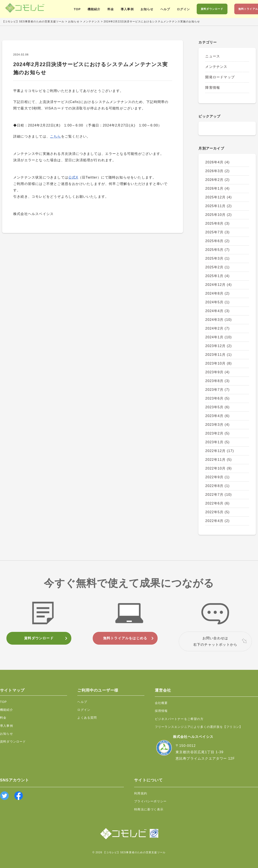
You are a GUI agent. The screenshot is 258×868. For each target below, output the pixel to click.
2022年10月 (218, 468)
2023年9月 (217, 372)
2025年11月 (218, 206)
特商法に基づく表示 (149, 809)
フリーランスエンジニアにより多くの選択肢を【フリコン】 (199, 727)
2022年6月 (217, 503)
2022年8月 (217, 486)
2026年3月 (217, 171)
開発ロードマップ (220, 77)
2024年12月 (218, 285)
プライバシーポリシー (150, 801)
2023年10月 (218, 363)
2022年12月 (220, 451)
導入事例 (127, 9)
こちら (56, 136)
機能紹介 (94, 9)
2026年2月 (217, 180)
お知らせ (147, 9)
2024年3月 (218, 320)
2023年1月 (217, 442)
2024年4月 (217, 311)
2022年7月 (218, 495)
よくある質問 (87, 718)
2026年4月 (217, 162)
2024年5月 (217, 302)
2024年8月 (217, 293)
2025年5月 (217, 250)
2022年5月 (217, 512)
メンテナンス (216, 67)
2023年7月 (217, 390)
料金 (111, 9)
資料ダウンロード (212, 9)
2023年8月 (217, 381)
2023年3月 (217, 425)
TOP (77, 9)
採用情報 (161, 711)
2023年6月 (217, 398)
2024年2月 (217, 328)
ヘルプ (165, 9)
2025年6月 (217, 241)
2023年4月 (217, 416)
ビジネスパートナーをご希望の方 (179, 719)
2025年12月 (218, 197)
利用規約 (141, 793)
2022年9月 (217, 477)
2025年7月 (217, 232)
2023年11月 (218, 355)
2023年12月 (218, 346)
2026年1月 (217, 188)
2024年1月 (218, 337)
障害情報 (213, 88)
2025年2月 (217, 267)
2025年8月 (217, 223)
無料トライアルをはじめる (125, 638)
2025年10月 (218, 215)
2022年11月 (218, 460)
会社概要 (161, 703)
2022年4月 (217, 521)
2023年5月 (217, 407)
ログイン (183, 9)
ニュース (213, 56)
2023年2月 (217, 433)
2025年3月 (217, 258)
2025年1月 (217, 276)
